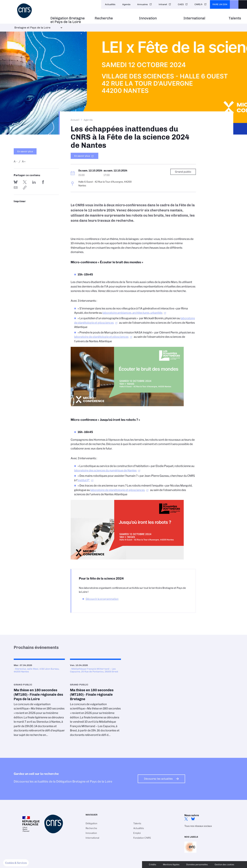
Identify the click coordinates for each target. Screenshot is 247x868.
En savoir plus (25, 151)
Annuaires (143, 4)
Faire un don (220, 4)
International (194, 18)
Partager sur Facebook (43, 182)
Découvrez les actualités (158, 779)
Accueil (75, 120)
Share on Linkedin (34, 182)
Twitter (186, 819)
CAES (181, 4)
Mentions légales (171, 864)
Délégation (91, 823)
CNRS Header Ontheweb (234, 4)
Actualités (110, 4)
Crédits (152, 864)
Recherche (104, 18)
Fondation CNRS (142, 838)
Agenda (126, 4)
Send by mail (16, 188)
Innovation (148, 18)
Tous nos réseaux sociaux (198, 826)
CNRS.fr (199, 4)
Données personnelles (197, 864)
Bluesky (193, 819)
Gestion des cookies (224, 864)
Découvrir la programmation (102, 599)
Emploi (137, 833)
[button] (16, 863)
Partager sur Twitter (25, 182)
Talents (235, 18)
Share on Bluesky (16, 182)
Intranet (163, 4)
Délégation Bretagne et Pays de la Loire (68, 20)
